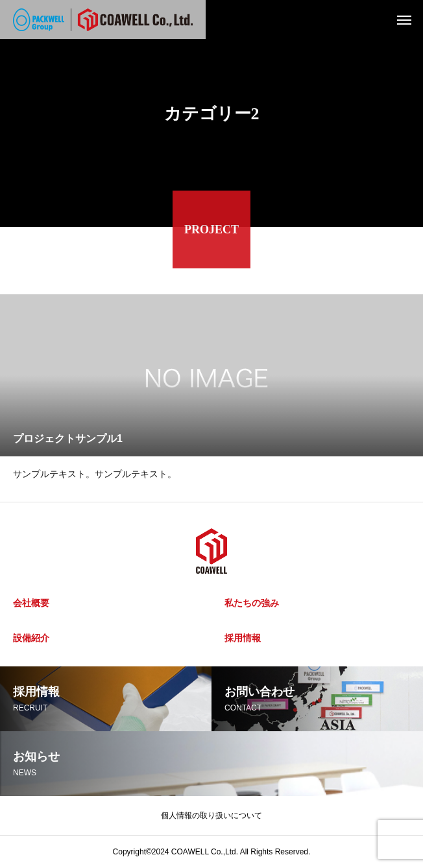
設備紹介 (31, 638)
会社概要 (31, 603)
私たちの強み (252, 603)
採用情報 (243, 638)
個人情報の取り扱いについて (211, 815)
